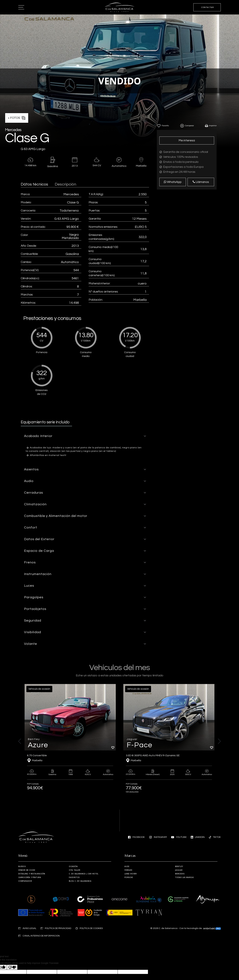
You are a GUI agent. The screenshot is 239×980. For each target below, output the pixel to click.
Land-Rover (131, 874)
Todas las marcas (184, 877)
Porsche (129, 877)
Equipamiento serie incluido (45, 422)
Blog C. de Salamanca (80, 881)
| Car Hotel (84, 874)
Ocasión (73, 866)
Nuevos (22, 866)
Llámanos (201, 182)
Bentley (179, 866)
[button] (85, 436)
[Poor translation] (12, 967)
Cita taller (75, 870)
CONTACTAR (207, 7)
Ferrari (128, 870)
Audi (127, 866)
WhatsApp (173, 182)
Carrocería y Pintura (30, 877)
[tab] (85, 436)
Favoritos (74, 877)
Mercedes (180, 874)
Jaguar (179, 870)
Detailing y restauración (32, 874)
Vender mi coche (27, 870)
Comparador (25, 881)
